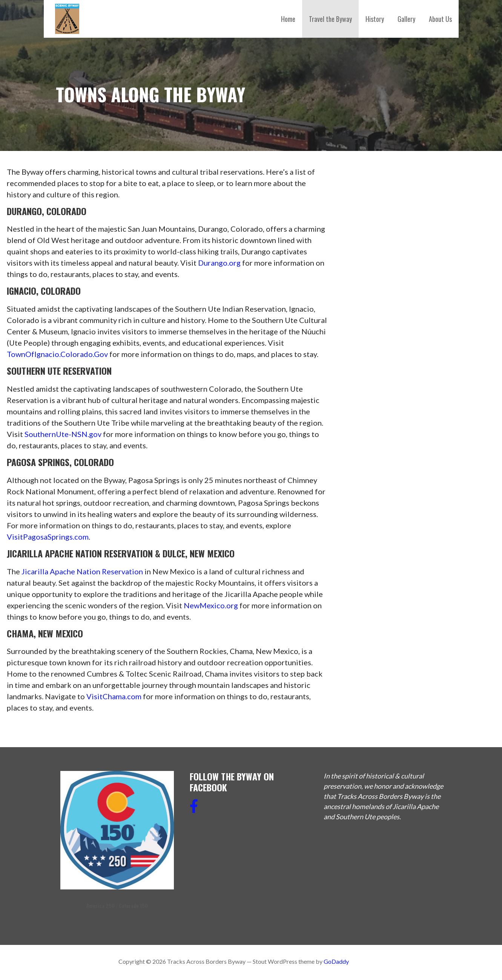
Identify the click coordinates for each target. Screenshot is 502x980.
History (375, 19)
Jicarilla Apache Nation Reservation (82, 571)
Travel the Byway (330, 19)
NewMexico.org (211, 605)
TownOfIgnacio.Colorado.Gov (57, 354)
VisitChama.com (114, 696)
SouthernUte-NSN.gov (63, 434)
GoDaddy (336, 961)
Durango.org (219, 263)
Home (288, 19)
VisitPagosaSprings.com (48, 537)
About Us (440, 19)
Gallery (406, 19)
